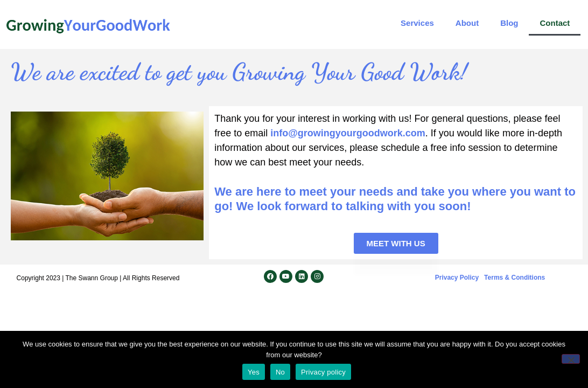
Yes (254, 372)
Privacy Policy (457, 278)
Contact (555, 23)
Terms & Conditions (514, 278)
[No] (571, 359)
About (467, 23)
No (280, 372)
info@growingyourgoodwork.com (348, 133)
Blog (509, 23)
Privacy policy (323, 372)
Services (417, 23)
